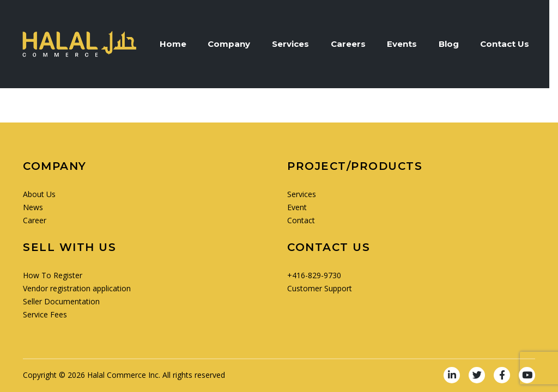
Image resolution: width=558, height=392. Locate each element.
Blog (454, 44)
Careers (353, 44)
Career (35, 220)
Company (234, 44)
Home (177, 44)
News (33, 207)
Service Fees (45, 314)
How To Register (53, 275)
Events (407, 44)
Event (297, 207)
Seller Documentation (61, 301)
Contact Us (511, 44)
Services (295, 44)
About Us (39, 194)
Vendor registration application (77, 288)
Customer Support (320, 288)
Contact (301, 220)
